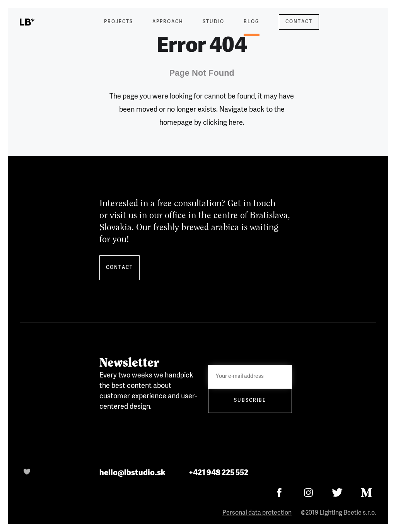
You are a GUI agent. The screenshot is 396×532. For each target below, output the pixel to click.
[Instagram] (308, 492)
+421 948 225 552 (218, 473)
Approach (168, 22)
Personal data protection (257, 513)
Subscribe (250, 401)
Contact (299, 22)
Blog (252, 27)
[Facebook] (279, 492)
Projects (119, 22)
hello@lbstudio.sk (132, 473)
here (236, 123)
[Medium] (366, 492)
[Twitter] (337, 492)
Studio (213, 22)
